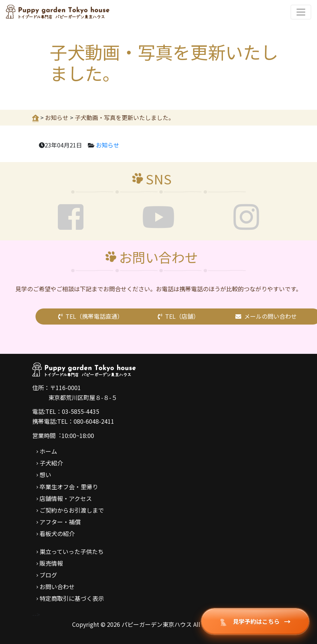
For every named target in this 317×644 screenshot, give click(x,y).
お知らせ (108, 145)
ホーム (48, 451)
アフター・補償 (60, 522)
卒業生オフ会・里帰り (69, 487)
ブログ (48, 575)
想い (45, 475)
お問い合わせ (57, 587)
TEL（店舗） (178, 316)
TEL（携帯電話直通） (91, 316)
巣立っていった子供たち (72, 551)
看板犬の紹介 (57, 533)
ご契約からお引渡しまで (72, 510)
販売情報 (51, 563)
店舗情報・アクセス (66, 498)
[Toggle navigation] (301, 12)
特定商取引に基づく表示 (72, 598)
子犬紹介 (51, 463)
